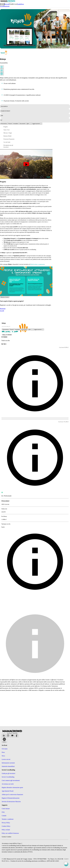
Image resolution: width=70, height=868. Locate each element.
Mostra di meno (5, 297)
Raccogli (7, 4)
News (22, 4)
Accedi (2, 6)
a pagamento (41, 264)
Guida (19, 4)
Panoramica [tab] (4, 124)
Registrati (7, 6)
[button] (11, 127)
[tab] (29, 124)
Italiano (4, 741)
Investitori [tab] (16, 124)
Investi (2, 4)
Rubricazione (34, 264)
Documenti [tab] (22, 124)
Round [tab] (10, 124)
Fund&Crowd (13, 4)
